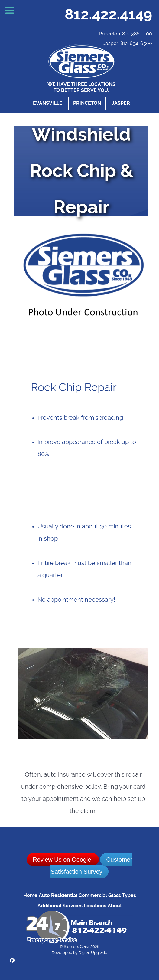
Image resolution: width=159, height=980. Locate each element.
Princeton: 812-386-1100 (125, 34)
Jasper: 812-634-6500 (128, 43)
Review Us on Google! (63, 860)
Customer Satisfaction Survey (91, 866)
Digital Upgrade (93, 953)
